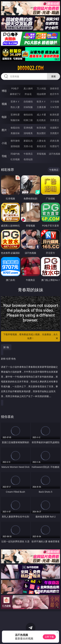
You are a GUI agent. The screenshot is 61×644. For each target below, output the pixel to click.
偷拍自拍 (28, 115)
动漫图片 (54, 128)
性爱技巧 (54, 146)
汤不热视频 (54, 154)
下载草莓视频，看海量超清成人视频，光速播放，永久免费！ (31, 337)
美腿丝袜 (15, 133)
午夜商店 (28, 154)
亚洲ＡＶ (15, 101)
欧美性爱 (54, 115)
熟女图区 (41, 133)
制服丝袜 (15, 120)
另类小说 (28, 146)
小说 (4, 143)
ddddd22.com (30, 68)
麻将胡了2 (15, 94)
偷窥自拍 (15, 128)
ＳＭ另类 (54, 107)
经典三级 (28, 120)
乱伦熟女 (41, 120)
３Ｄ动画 (54, 101)
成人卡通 (41, 115)
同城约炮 (15, 154)
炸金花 (28, 94)
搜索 (54, 76)
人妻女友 (41, 141)
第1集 (6, 347)
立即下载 (49, 637)
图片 (4, 130)
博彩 (4, 91)
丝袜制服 (28, 107)
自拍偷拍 (28, 101)
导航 (4, 156)
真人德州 (28, 88)
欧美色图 (41, 128)
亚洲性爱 (15, 115)
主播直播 (41, 107)
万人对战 (41, 88)
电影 (4, 117)
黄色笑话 (41, 146)
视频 (4, 104)
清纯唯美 (28, 133)
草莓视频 (41, 154)
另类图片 (54, 133)
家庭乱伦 (28, 141)
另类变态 (54, 120)
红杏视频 (15, 159)
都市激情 (15, 141)
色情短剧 (28, 159)
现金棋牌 (41, 94)
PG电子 (15, 88)
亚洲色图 (28, 128)
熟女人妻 (15, 107)
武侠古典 (54, 141)
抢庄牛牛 (54, 94)
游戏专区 (54, 88)
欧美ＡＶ (41, 101)
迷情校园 (15, 146)
